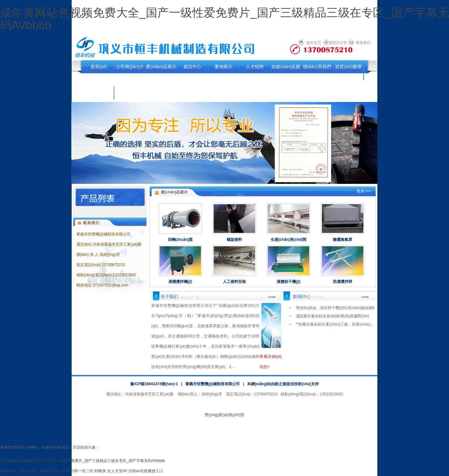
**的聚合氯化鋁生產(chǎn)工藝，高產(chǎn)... (335, 324)
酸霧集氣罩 (343, 240)
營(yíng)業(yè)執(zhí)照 (224, 415)
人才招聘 (255, 67)
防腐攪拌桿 (343, 282)
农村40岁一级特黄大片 (19, 471)
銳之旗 (281, 384)
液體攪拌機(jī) (180, 282)
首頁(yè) (99, 67)
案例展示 (224, 67)
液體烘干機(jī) (289, 282)
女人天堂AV (117, 471)
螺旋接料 (234, 240)
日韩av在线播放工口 (146, 471)
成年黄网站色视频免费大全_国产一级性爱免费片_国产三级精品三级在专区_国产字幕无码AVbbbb (224, 19)
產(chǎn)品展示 (161, 67)
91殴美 (100, 471)
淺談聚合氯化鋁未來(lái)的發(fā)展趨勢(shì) (332, 316)
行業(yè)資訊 (99, 93)
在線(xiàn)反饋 (286, 67)
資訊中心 (192, 67)
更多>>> (364, 191)
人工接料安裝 (234, 282)
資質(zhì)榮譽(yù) (348, 73)
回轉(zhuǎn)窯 (180, 240)
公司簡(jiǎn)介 (130, 67)
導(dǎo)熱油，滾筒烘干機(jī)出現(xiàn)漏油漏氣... (338, 308)
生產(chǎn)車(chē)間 (289, 240)
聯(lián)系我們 (317, 67)
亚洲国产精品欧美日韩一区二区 (67, 471)
